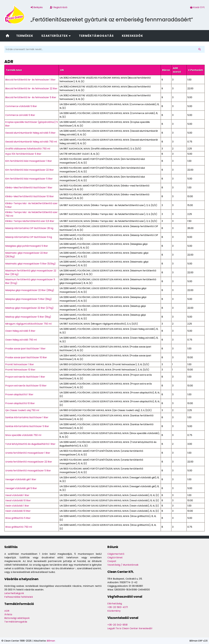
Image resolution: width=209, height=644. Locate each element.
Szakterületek (56, 36)
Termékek (25, 36)
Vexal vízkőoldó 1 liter (17, 495)
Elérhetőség (115, 604)
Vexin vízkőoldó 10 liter (18, 511)
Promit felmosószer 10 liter (20, 370)
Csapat (112, 561)
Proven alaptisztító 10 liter (20, 403)
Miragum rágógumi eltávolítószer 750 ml (28, 324)
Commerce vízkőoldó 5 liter (21, 106)
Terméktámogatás (96, 36)
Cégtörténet (115, 558)
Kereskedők (133, 36)
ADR (7, 611)
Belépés (37, 7)
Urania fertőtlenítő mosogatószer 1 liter (28, 453)
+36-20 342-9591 (118, 625)
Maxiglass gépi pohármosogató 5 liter (27, 246)
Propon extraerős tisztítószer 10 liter (26, 386)
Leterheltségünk (14, 593)
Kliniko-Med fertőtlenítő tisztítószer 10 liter (30, 196)
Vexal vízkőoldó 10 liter (18, 500)
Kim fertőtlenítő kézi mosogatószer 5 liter (29, 179)
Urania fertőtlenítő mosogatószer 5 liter (28, 471)
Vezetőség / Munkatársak (123, 565)
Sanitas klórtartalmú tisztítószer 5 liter (27, 426)
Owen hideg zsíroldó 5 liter (20, 331)
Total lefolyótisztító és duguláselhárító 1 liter (30, 444)
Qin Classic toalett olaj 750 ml (22, 410)
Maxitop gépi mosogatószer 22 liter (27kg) (29, 308)
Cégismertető (116, 554)
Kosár (197, 7)
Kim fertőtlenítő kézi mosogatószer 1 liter (29, 161)
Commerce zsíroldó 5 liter (20, 115)
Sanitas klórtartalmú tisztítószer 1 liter (27, 417)
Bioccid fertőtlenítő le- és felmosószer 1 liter (30, 80)
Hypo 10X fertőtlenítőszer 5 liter (23, 154)
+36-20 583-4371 (118, 607)
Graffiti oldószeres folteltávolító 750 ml (28, 149)
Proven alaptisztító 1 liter (19, 394)
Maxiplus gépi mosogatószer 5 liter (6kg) (28, 299)
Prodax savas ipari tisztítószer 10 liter (26, 357)
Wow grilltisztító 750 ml (19, 527)
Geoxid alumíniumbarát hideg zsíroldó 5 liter (30, 133)
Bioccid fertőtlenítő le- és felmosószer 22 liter (31, 89)
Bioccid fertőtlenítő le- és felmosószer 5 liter (31, 97)
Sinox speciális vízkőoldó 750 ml (23, 435)
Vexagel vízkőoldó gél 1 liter (21, 479)
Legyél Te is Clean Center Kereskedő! (130, 628)
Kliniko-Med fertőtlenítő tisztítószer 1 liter (29, 188)
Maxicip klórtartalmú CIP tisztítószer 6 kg (29, 237)
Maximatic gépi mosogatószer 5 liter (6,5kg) (30, 264)
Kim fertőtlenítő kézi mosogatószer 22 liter (30, 170)
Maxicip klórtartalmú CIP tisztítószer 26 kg (29, 228)
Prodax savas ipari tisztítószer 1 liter (25, 349)
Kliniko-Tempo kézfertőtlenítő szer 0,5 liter (30, 221)
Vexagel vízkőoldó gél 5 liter (21, 488)
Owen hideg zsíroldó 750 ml (21, 340)
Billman (51, 641)
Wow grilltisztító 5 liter (18, 518)
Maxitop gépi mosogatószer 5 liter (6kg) (28, 317)
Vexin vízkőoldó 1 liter (17, 506)
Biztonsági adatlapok (17, 618)
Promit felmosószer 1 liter (20, 364)
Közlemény (114, 611)
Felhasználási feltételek (19, 597)
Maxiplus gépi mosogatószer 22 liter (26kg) (30, 290)
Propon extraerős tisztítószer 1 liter (25, 377)
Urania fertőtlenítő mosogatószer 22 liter (29, 462)
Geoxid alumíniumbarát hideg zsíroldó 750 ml (31, 142)
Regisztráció (59, 7)
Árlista (8, 614)
